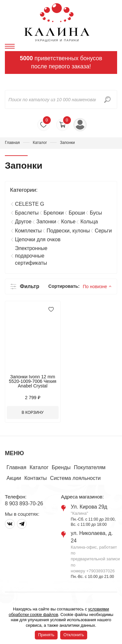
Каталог (40, 143)
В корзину (33, 413)
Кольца (89, 222)
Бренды (61, 467)
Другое (23, 222)
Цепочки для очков (38, 239)
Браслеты (27, 213)
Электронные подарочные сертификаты (31, 256)
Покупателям (90, 467)
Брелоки (54, 213)
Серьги (103, 231)
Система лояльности (75, 478)
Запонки (46, 222)
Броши (77, 213)
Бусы (96, 213)
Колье (68, 222)
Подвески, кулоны (68, 231)
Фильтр (30, 286)
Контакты (36, 478)
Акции (14, 478)
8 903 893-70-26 (24, 504)
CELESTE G (30, 204)
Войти (80, 125)
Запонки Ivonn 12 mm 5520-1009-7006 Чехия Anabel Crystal (33, 381)
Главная (12, 143)
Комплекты (28, 231)
